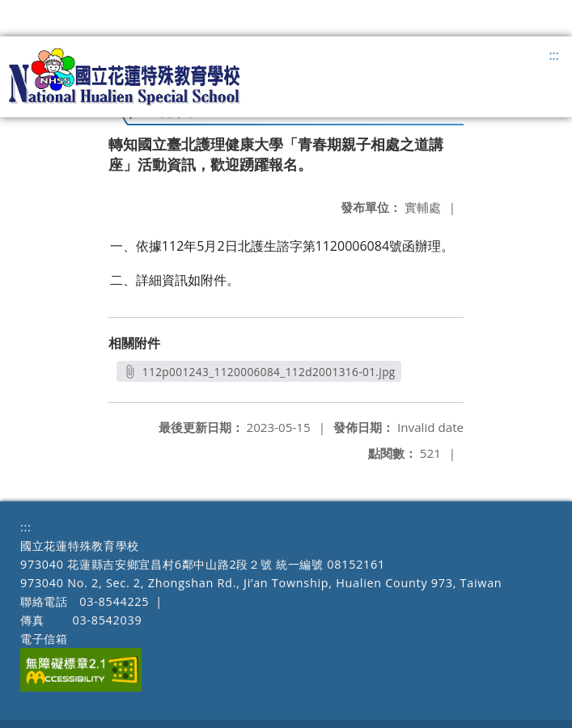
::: (554, 55)
